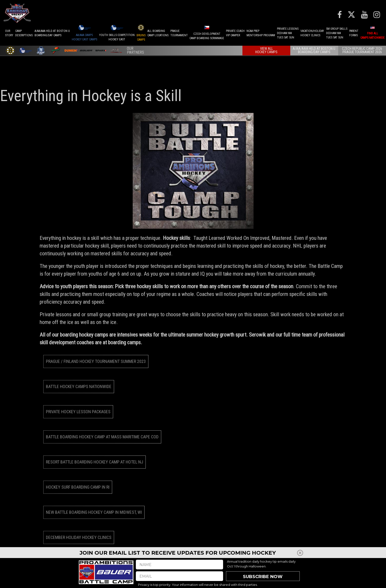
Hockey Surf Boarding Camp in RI (78, 487)
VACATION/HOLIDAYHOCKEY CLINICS (312, 33)
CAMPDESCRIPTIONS (24, 33)
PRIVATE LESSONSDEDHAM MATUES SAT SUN (288, 33)
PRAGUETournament (179, 33)
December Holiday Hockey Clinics (79, 537)
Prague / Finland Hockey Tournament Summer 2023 (96, 361)
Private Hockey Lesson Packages (78, 412)
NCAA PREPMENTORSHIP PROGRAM (261, 33)
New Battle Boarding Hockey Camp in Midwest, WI (94, 512)
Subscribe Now (263, 577)
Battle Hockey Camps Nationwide (79, 386)
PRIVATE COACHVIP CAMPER (235, 33)
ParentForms (354, 33)
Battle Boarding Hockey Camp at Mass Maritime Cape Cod (102, 437)
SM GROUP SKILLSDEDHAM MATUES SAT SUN (337, 33)
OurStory (9, 33)
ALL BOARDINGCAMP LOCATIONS (158, 33)
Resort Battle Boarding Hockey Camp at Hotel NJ (95, 462)
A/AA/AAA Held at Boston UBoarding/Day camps (52, 33)
